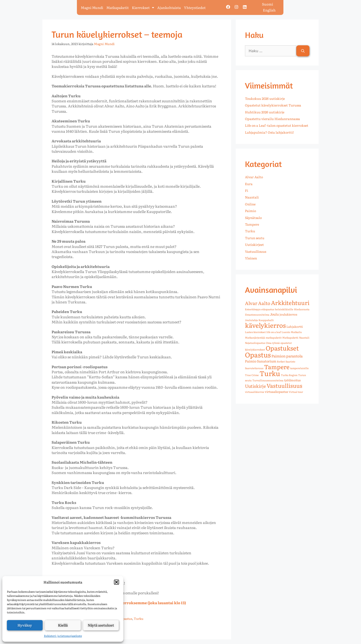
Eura (249, 184)
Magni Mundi (92, 7)
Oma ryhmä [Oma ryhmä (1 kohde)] (273, 343)
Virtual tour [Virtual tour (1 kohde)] (296, 392)
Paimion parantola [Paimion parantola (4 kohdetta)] (287, 356)
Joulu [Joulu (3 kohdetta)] (274, 314)
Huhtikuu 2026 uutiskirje (265, 112)
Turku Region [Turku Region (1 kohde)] (289, 375)
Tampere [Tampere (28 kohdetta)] (277, 367)
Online (250, 204)
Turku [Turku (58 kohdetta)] (270, 373)
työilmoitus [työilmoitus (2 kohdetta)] (292, 380)
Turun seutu (255, 238)
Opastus (126, 618)
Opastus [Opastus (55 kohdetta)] (258, 355)
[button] (116, 582)
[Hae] (303, 51)
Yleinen (251, 258)
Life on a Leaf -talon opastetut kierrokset (277, 125)
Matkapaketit (118, 7)
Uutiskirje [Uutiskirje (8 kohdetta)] (255, 386)
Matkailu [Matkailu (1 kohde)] (296, 332)
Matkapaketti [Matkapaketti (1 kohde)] (290, 337)
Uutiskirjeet (254, 244)
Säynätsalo (253, 218)
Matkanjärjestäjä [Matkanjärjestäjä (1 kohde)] (255, 337)
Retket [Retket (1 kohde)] (281, 361)
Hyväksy (25, 625)
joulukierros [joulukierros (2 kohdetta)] (288, 314)
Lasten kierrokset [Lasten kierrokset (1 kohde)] (255, 332)
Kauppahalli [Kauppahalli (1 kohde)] (266, 320)
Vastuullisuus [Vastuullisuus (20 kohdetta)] (284, 385)
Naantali (252, 197)
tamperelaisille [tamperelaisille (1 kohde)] (299, 368)
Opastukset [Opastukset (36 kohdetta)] (282, 348)
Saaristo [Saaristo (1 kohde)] (290, 361)
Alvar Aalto (254, 177)
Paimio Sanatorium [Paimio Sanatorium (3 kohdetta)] (261, 361)
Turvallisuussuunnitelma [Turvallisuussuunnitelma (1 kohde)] (268, 380)
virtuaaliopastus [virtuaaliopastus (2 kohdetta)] (276, 392)
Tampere (252, 224)
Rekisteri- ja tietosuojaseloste (63, 636)
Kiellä (63, 625)
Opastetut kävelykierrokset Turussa (273, 105)
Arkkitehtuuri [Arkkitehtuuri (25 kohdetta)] (290, 303)
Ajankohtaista (169, 7)
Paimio (250, 211)
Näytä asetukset (101, 625)
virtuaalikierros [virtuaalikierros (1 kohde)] (255, 392)
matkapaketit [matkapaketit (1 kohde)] (274, 337)
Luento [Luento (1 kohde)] (286, 332)
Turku (139, 618)
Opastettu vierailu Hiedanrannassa (272, 119)
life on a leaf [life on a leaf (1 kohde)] (274, 332)
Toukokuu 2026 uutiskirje (265, 98)
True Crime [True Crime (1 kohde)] (252, 375)
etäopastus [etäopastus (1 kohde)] (268, 309)
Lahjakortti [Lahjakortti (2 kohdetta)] (295, 326)
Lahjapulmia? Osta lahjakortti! (269, 132)
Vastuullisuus (256, 251)
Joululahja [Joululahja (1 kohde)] (251, 320)
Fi (247, 190)
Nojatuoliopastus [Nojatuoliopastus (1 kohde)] (255, 343)
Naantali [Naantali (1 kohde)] (304, 337)
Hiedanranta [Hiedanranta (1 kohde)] (302, 309)
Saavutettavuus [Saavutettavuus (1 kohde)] (254, 368)
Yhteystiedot (195, 7)
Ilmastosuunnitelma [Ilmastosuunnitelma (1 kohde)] (257, 314)
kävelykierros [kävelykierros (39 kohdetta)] (265, 325)
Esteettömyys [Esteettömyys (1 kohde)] (253, 309)
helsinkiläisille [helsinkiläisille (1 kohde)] (284, 309)
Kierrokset (143, 8)
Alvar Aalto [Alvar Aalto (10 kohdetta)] (258, 303)
